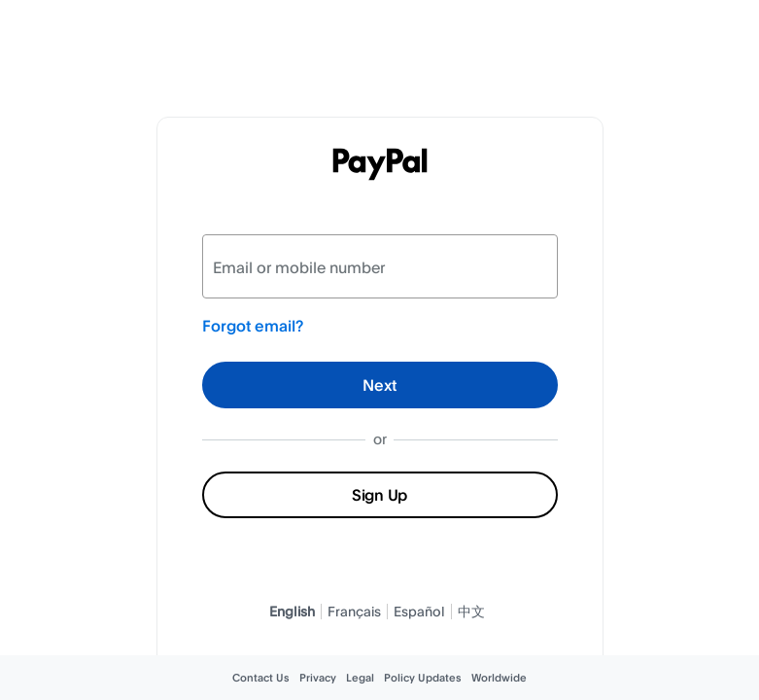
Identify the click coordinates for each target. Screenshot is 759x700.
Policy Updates (423, 678)
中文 (471, 611)
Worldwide (499, 678)
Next (379, 385)
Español (419, 611)
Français (354, 611)
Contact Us (261, 678)
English (292, 611)
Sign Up (379, 495)
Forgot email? (253, 326)
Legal (360, 678)
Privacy (318, 678)
